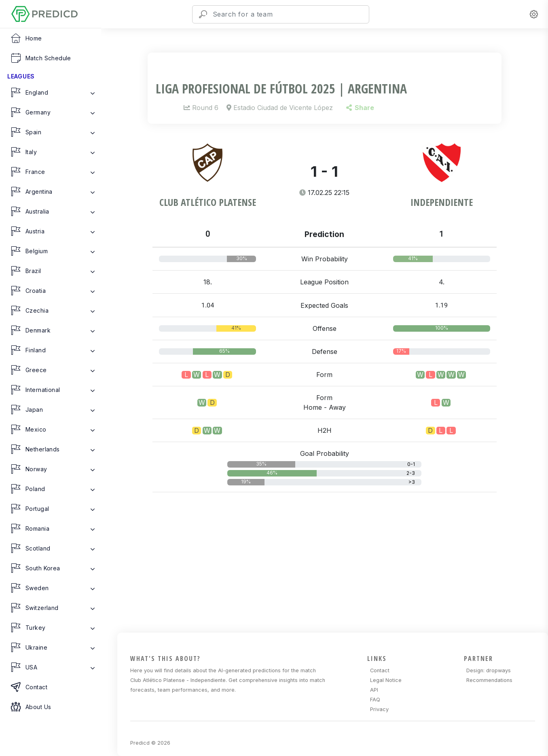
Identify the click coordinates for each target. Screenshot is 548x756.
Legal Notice (386, 680)
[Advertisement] (329, 576)
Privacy (379, 709)
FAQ (375, 700)
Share (360, 108)
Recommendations (489, 680)
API (374, 690)
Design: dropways (489, 670)
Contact (380, 670)
